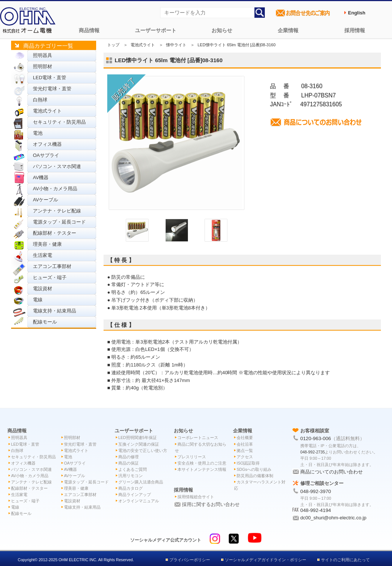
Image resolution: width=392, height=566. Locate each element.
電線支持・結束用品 (55, 311)
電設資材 (43, 289)
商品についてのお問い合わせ (332, 472)
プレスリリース (192, 457)
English (357, 13)
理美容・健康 (47, 244)
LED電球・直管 (50, 78)
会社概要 (245, 438)
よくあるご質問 (133, 469)
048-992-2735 (312, 452)
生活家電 (43, 255)
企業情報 (288, 30)
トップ (113, 45)
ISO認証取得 (248, 463)
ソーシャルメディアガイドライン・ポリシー (266, 560)
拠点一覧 (245, 451)
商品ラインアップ (135, 495)
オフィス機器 (47, 144)
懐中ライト (176, 45)
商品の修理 (129, 457)
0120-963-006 (316, 438)
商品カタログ (131, 488)
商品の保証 (129, 463)
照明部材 (43, 66)
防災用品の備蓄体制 (255, 476)
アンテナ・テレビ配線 (57, 211)
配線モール (45, 322)
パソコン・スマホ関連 (57, 166)
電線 (38, 300)
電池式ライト (47, 111)
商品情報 (89, 30)
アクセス (245, 457)
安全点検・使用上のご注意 (202, 463)
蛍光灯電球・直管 (52, 89)
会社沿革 (245, 444)
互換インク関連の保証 (139, 444)
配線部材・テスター (55, 233)
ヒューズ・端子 (50, 277)
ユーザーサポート (156, 30)
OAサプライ (46, 155)
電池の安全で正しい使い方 (143, 451)
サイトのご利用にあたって (345, 560)
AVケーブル (45, 200)
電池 (38, 133)
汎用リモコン (131, 476)
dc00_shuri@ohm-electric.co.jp (333, 518)
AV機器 (41, 177)
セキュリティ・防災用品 (59, 122)
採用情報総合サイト (196, 497)
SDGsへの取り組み (254, 469)
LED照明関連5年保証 (138, 438)
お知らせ (222, 30)
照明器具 (43, 55)
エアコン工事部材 (52, 266)
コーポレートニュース (198, 438)
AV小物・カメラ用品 (55, 189)
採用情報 (355, 30)
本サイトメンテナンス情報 (202, 469)
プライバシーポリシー (190, 560)
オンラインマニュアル (139, 501)
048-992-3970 (316, 491)
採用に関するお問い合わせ (211, 504)
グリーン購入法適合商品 (141, 482)
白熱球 (40, 100)
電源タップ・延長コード (59, 222)
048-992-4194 (316, 510)
